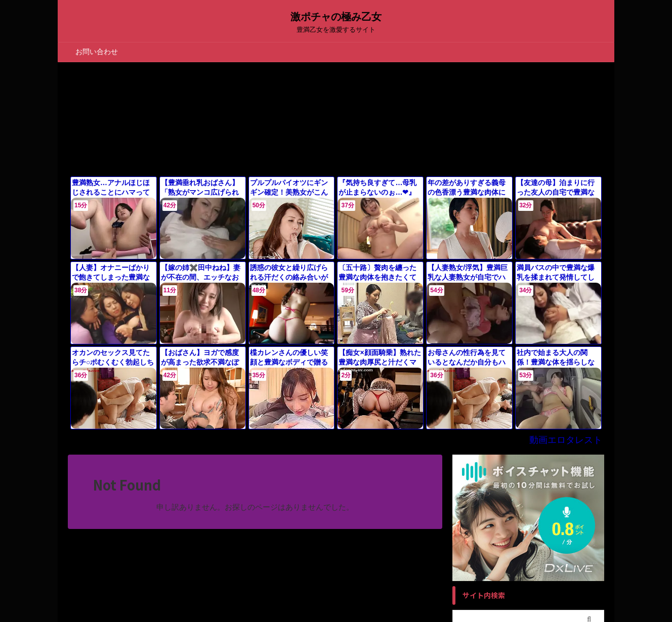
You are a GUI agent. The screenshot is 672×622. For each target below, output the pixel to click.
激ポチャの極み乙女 (336, 17)
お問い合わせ (97, 52)
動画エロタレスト (572, 429)
